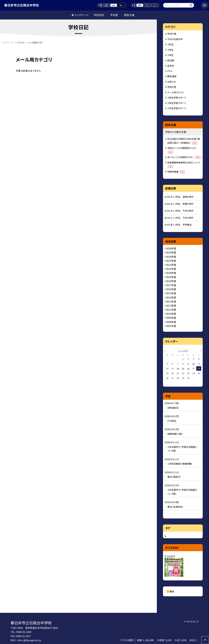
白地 (114, 5)
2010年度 (171, 314)
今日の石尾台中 (175, 39)
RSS (172, 591)
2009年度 (171, 318)
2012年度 (171, 306)
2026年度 (171, 248)
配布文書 (129, 15)
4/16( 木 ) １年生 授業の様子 (179, 204)
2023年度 (171, 261)
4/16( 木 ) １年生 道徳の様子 (179, 197)
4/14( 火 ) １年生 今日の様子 (179, 218)
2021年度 (171, 269)
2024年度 (171, 257)
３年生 (170, 44)
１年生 (170, 55)
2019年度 (171, 277)
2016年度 (171, 289)
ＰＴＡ (170, 71)
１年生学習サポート (177, 108)
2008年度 (171, 322)
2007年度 (171, 326)
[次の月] (200, 351)
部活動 (171, 60)
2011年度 (171, 310)
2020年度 (171, 273)
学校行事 (172, 34)
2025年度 (171, 252)
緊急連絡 (172, 76)
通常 (106, 5)
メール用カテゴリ (176, 92)
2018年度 (171, 281)
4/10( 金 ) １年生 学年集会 (178, 225)
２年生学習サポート (177, 103)
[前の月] (166, 351)
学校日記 (99, 15)
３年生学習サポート (177, 98)
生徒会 (171, 66)
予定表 (114, 15)
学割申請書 (176, 172)
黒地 (121, 5)
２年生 (170, 50)
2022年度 (171, 265)
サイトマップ (192, 622)
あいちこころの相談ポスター (184, 157)
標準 (140, 5)
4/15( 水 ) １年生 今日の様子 (179, 211)
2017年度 (171, 285)
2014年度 (171, 297)
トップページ (82, 15)
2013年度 (171, 301)
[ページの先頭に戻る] (205, 640)
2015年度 (171, 293)
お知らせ (172, 82)
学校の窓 (172, 87)
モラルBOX (170, 556)
